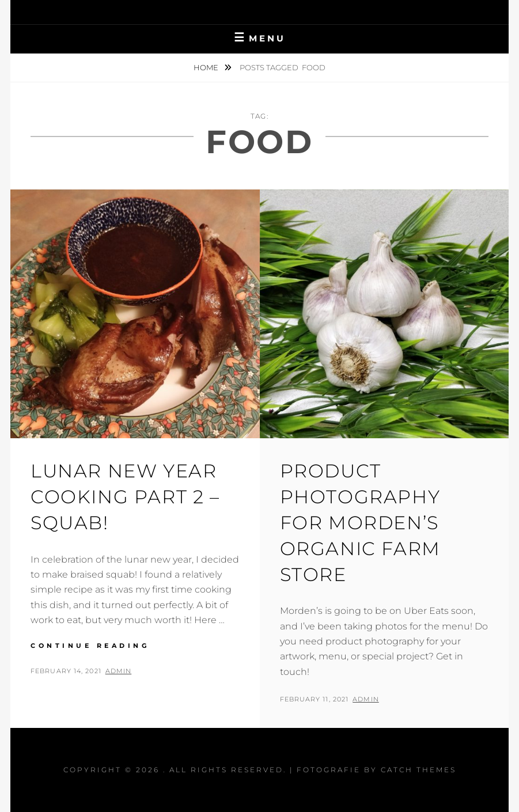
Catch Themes (418, 770)
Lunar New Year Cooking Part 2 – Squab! (125, 497)
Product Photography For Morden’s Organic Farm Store (360, 522)
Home (207, 67)
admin (119, 671)
